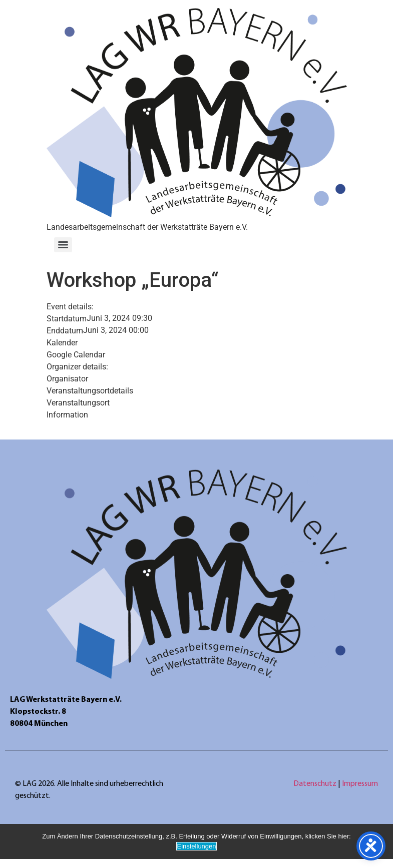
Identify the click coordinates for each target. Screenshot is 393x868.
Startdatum (67, 319)
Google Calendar (76, 355)
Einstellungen (196, 846)
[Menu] (63, 245)
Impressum (360, 784)
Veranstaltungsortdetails (90, 391)
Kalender (62, 343)
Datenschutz (316, 784)
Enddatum (65, 331)
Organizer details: (77, 367)
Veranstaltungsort (78, 403)
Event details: (70, 307)
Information (67, 415)
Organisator (67, 379)
